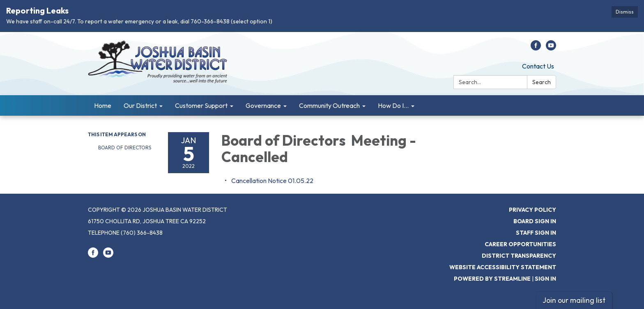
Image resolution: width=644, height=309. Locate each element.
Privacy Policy (532, 210)
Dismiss (625, 12)
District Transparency (519, 256)
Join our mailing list (574, 300)
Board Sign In (535, 221)
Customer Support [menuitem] (201, 105)
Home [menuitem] (103, 105)
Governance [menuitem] (263, 105)
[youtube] (551, 48)
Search (542, 82)
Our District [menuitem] (140, 105)
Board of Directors (125, 148)
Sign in (545, 279)
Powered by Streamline (492, 279)
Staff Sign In (536, 233)
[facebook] (536, 48)
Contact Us (538, 66)
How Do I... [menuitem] (393, 105)
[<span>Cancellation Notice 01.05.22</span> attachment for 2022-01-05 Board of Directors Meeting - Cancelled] (272, 181)
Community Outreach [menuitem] (329, 105)
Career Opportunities (520, 244)
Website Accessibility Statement (503, 267)
